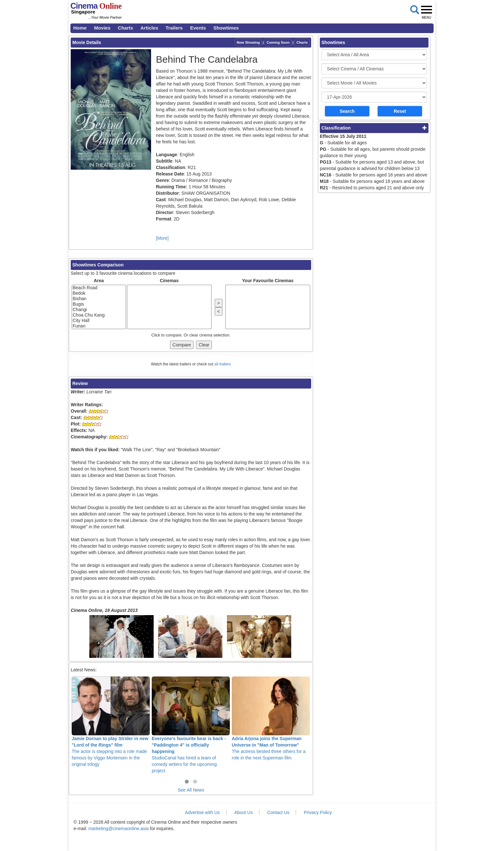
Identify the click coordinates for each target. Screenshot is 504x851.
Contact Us (278, 812)
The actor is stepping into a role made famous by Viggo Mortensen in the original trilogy (111, 721)
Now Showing (248, 42)
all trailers (223, 364)
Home (80, 28)
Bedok (99, 293)
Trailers (174, 28)
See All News (191, 790)
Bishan (99, 299)
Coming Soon (278, 42)
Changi (99, 310)
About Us (244, 812)
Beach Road (99, 288)
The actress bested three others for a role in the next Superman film (271, 718)
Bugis (99, 304)
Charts (126, 28)
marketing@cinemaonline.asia (119, 829)
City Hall (99, 321)
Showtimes (226, 28)
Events (198, 28)
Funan (99, 326)
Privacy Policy (318, 812)
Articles (149, 28)
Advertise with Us (203, 812)
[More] (162, 238)
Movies (102, 28)
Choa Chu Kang (99, 315)
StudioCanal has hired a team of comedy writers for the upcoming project (191, 725)
